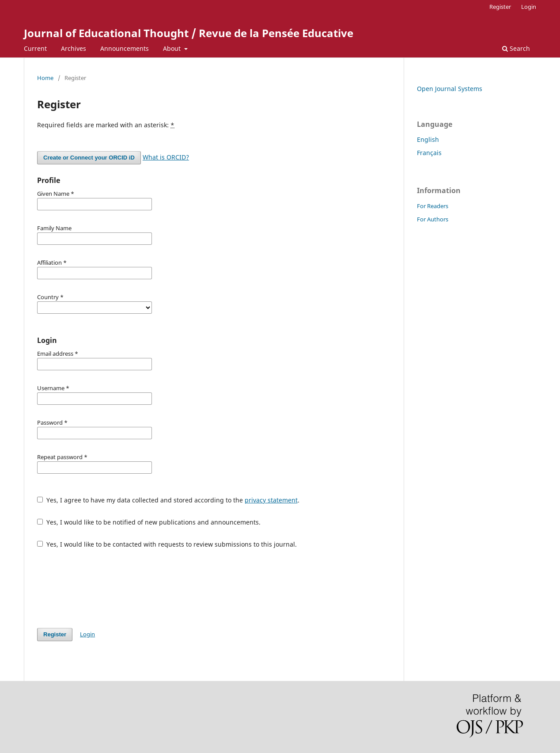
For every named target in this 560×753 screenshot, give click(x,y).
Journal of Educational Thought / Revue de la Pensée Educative (189, 33)
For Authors (433, 219)
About (173, 48)
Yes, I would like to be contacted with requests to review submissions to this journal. (167, 544)
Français (429, 153)
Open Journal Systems (450, 89)
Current (35, 48)
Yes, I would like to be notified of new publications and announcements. (149, 522)
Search (516, 48)
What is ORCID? (166, 157)
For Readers (433, 206)
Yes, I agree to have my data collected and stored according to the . (168, 500)
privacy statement (271, 500)
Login (529, 7)
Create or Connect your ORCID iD (89, 158)
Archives (74, 48)
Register (500, 7)
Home (45, 78)
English (428, 139)
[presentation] (104, 588)
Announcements (125, 48)
